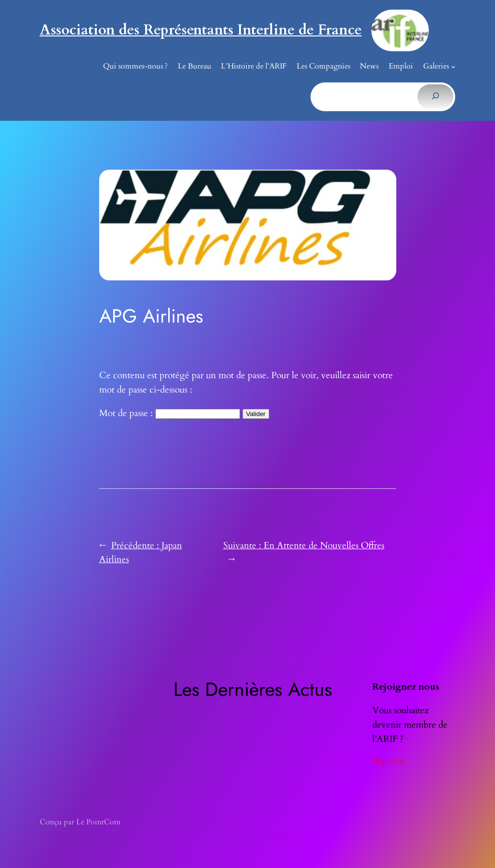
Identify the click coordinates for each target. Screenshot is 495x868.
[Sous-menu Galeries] (453, 67)
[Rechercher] (435, 97)
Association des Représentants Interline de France (201, 30)
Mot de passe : (170, 413)
